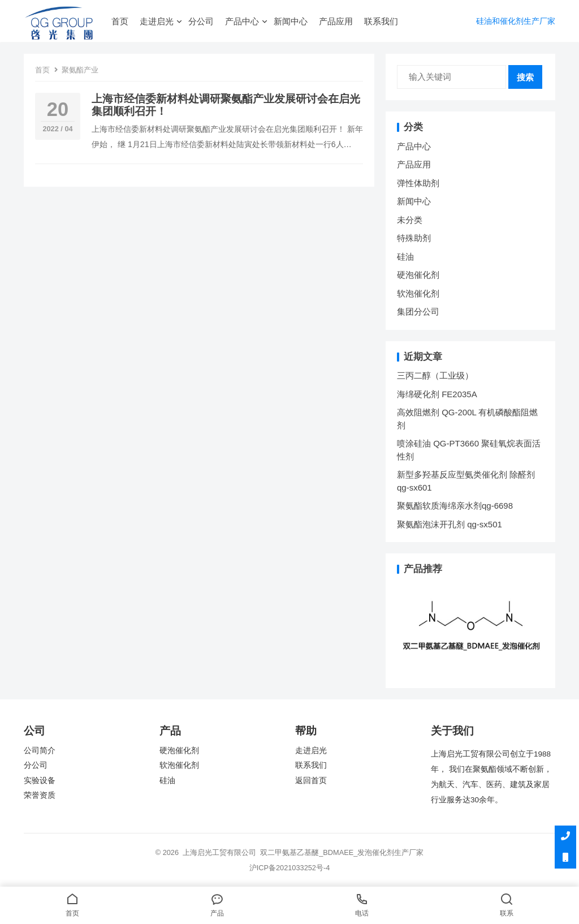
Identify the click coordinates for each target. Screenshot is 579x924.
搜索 (525, 77)
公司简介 (40, 751)
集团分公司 (418, 311)
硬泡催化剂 (418, 275)
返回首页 (311, 781)
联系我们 (381, 21)
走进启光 (157, 21)
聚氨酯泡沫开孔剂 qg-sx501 (451, 524)
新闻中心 (291, 21)
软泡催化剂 (418, 293)
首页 (120, 21)
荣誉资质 (40, 795)
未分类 (410, 220)
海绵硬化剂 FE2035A (437, 394)
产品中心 (242, 21)
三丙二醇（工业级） (435, 375)
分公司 (201, 21)
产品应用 (336, 21)
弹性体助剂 (418, 183)
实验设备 (40, 781)
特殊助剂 (414, 238)
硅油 (405, 257)
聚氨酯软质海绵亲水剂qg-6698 (455, 506)
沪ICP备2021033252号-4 (290, 868)
